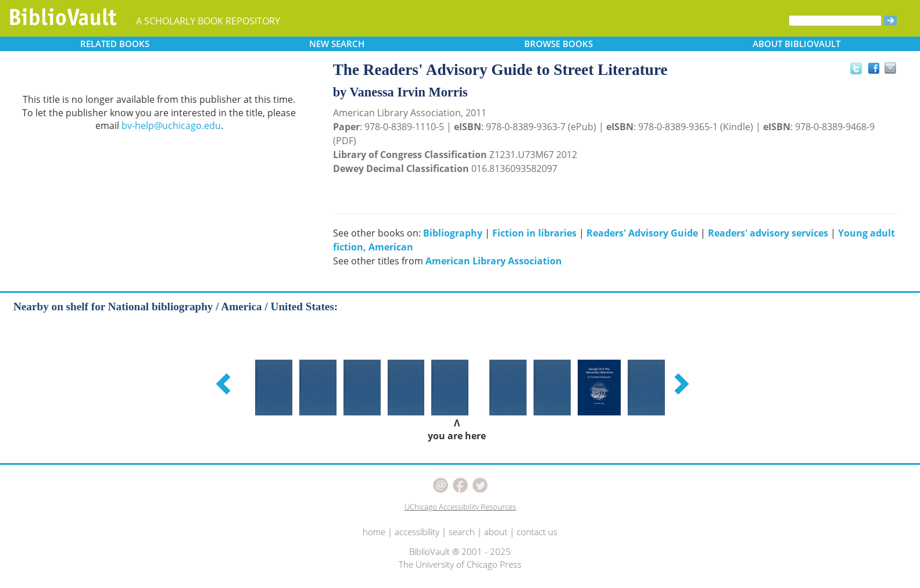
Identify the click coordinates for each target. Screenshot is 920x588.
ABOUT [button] (797, 44)
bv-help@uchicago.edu (171, 126)
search (462, 532)
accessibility (417, 532)
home (374, 532)
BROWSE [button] (559, 44)
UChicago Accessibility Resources (460, 507)
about (496, 532)
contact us (537, 532)
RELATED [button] (115, 44)
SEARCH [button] (337, 44)
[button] (225, 383)
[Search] (835, 21)
